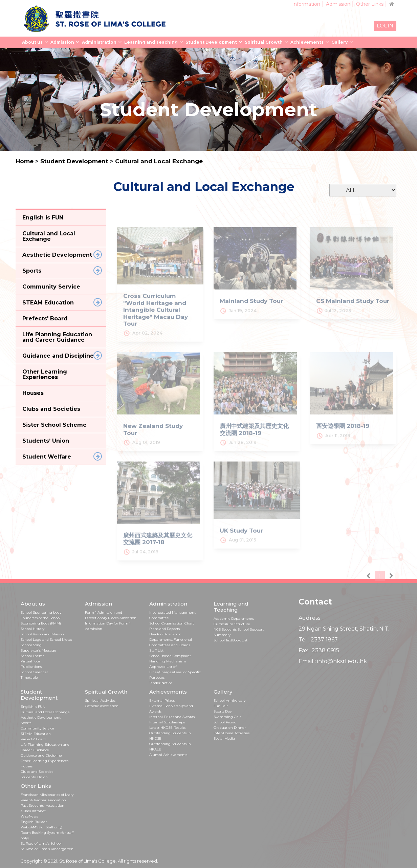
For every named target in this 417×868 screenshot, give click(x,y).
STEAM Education (36, 734)
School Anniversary (229, 701)
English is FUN (33, 707)
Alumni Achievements (168, 755)
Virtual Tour (30, 661)
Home (25, 161)
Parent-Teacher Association (43, 800)
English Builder (34, 822)
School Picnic (225, 722)
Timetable (29, 678)
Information (306, 4)
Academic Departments (234, 619)
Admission (338, 4)
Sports (26, 723)
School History (32, 629)
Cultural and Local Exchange (159, 161)
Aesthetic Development (41, 717)
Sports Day (223, 711)
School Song (31, 645)
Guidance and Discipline (41, 755)
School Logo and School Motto (46, 640)
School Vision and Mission (42, 634)
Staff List (156, 650)
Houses (27, 766)
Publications (31, 667)
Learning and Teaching (151, 42)
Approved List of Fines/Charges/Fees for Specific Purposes (175, 672)
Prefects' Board (33, 739)
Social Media (224, 738)
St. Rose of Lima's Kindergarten (47, 849)
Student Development (211, 42)
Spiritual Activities (100, 701)
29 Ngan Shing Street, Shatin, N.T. (344, 629)
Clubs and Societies (37, 772)
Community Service (37, 728)
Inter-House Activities (232, 733)
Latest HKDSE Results (167, 728)
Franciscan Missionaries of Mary (47, 795)
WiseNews (29, 816)
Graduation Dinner (230, 728)
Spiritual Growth (264, 42)
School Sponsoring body (41, 612)
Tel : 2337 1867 (318, 640)
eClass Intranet (33, 811)
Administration (99, 42)
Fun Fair (221, 706)
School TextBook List (231, 640)
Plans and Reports (164, 629)
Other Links (370, 4)
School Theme (33, 656)
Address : (311, 618)
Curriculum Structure (232, 624)
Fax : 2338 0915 (319, 650)
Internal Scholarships (167, 722)
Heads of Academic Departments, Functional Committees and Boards (171, 640)
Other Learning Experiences (45, 761)
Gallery (339, 42)
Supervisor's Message (38, 650)
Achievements (307, 42)
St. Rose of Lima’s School (41, 843)
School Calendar (34, 672)
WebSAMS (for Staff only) (41, 827)
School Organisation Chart (172, 623)
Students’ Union (34, 777)
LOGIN (385, 26)
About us (32, 42)
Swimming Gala (228, 717)
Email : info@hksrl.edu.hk (333, 661)
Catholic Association (102, 706)
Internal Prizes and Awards (172, 717)
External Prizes (162, 701)
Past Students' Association (42, 806)
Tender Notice (161, 683)
